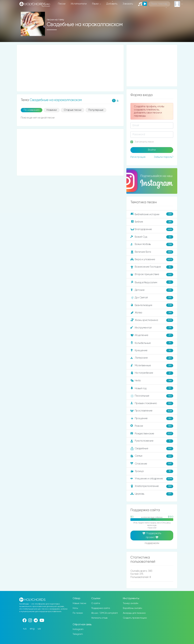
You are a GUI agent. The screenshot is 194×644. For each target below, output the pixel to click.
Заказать (128, 4)
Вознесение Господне (152, 267)
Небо (152, 381)
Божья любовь (152, 244)
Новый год (152, 388)
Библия (152, 222)
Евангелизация (152, 305)
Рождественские (152, 434)
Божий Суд (152, 237)
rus (25, 629)
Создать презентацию (135, 618)
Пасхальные (152, 396)
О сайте (96, 603)
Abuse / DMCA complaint (105, 613)
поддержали (152, 543)
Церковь (152, 494)
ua (39, 629)
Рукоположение (152, 441)
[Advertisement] (70, 68)
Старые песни (73, 110)
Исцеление (152, 335)
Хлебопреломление (152, 486)
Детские (152, 290)
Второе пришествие (152, 275)
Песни (62, 4)
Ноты (75, 608)
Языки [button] (95, 4)
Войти (152, 150)
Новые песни (79, 603)
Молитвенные (152, 366)
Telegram (78, 634)
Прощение (152, 418)
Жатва (152, 313)
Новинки (52, 110)
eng (32, 629)
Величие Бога (152, 252)
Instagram (78, 629)
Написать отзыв (99, 618)
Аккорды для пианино (134, 613)
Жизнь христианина (152, 320)
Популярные (96, 110)
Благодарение (152, 229)
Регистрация (138, 157)
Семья (152, 456)
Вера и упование (152, 260)
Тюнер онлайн (131, 603)
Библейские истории (152, 214)
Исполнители (79, 4)
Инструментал (152, 328)
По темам (78, 613)
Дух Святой (152, 298)
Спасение (152, 464)
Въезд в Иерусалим (152, 282)
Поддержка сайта (101, 608)
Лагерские (152, 358)
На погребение (152, 373)
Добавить (112, 4)
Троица (152, 471)
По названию (32, 110)
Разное (152, 426)
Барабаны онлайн (132, 608)
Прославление (152, 411)
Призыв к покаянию (152, 403)
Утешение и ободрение (152, 479)
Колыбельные (152, 343)
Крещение (152, 351)
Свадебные (152, 449)
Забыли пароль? (164, 157)
